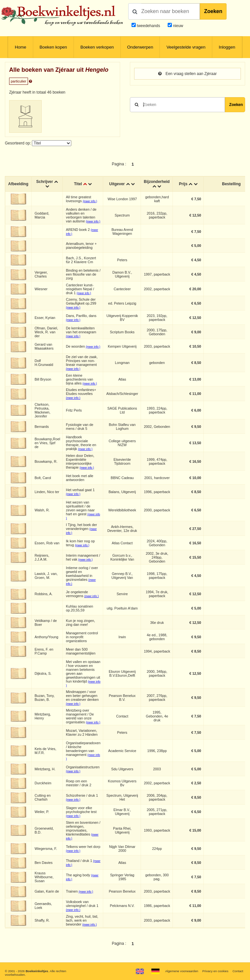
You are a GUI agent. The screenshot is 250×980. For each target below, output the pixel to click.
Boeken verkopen (97, 47)
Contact (238, 971)
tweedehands (148, 26)
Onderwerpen (140, 47)
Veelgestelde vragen (186, 47)
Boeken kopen (53, 47)
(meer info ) (90, 201)
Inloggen (227, 47)
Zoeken (213, 11)
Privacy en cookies (215, 971)
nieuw (178, 26)
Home (20, 47)
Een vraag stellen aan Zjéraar (187, 74)
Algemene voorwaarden (181, 971)
